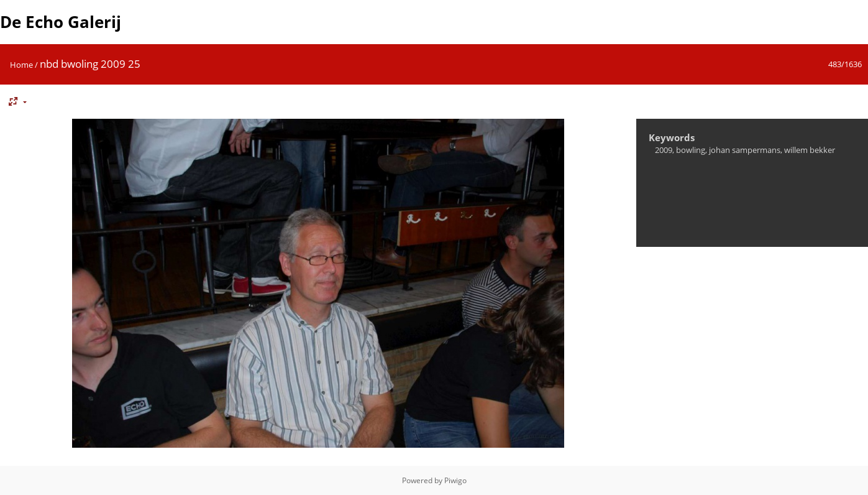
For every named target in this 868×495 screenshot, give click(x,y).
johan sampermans (745, 150)
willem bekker (810, 150)
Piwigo (455, 480)
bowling (691, 150)
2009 (664, 150)
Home (21, 65)
